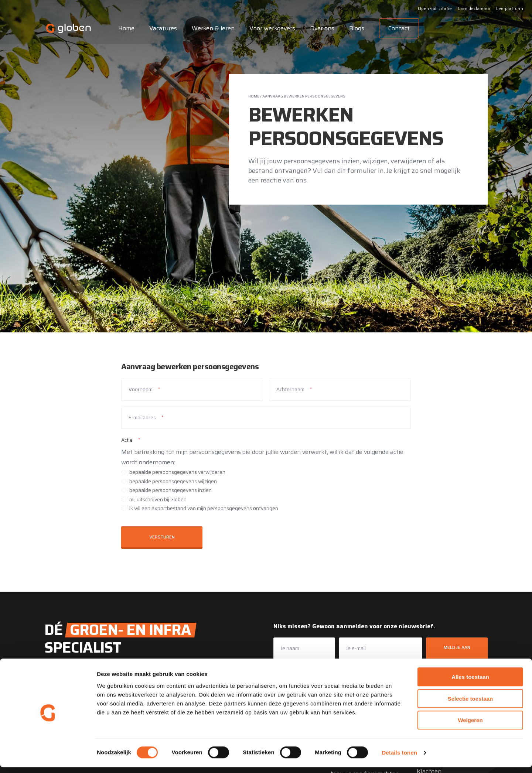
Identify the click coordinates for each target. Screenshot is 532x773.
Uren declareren (474, 8)
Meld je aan (457, 647)
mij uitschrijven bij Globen (158, 499)
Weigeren (470, 726)
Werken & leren (211, 28)
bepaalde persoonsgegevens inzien (170, 490)
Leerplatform (510, 8)
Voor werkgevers (270, 28)
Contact (397, 28)
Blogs (354, 28)
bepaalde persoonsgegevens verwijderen (177, 472)
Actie (127, 440)
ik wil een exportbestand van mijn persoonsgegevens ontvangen (204, 508)
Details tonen (399, 758)
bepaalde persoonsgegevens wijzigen (173, 481)
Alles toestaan (470, 683)
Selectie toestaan (470, 704)
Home (124, 28)
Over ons (320, 28)
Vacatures (161, 28)
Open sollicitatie (435, 8)
